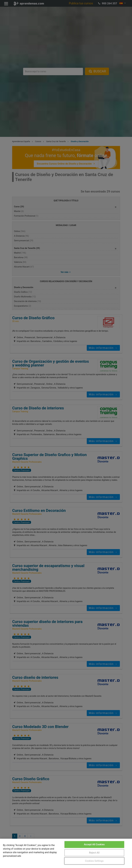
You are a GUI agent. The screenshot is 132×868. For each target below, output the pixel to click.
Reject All (94, 853)
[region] (66, 853)
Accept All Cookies (94, 844)
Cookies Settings (94, 861)
